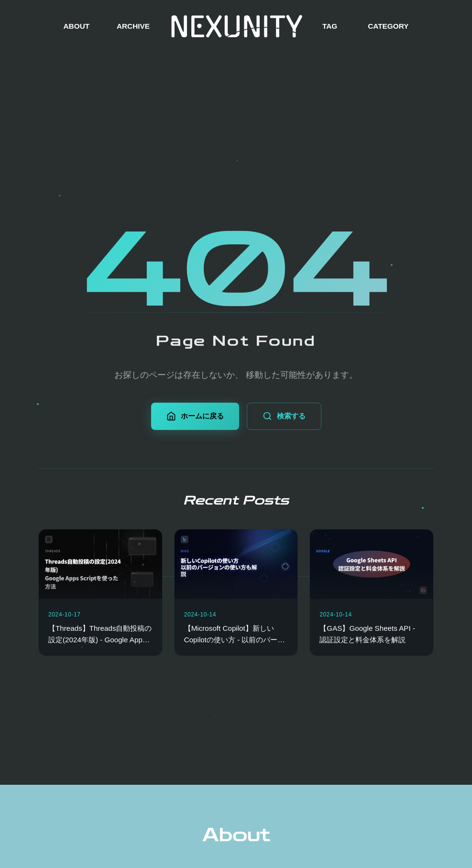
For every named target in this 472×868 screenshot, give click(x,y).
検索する (284, 416)
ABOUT (77, 26)
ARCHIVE (133, 26)
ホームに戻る (195, 416)
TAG (330, 26)
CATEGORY (388, 26)
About (236, 835)
